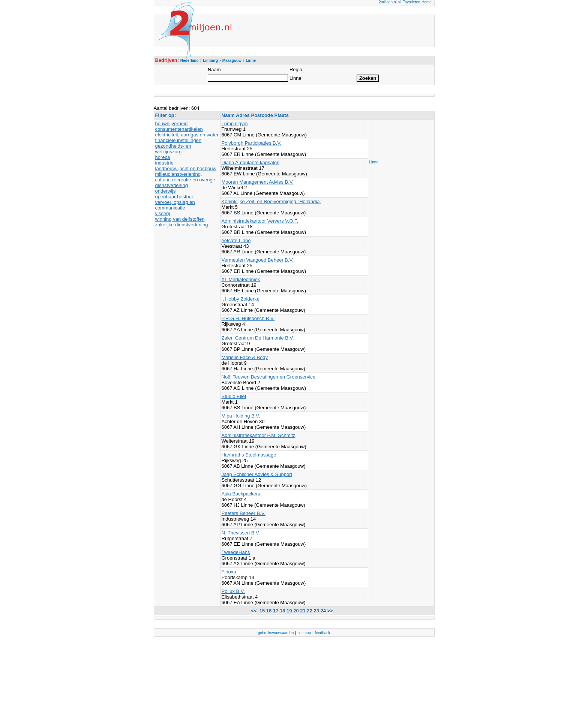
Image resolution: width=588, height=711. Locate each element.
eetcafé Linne (236, 240)
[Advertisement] (399, 138)
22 (309, 611)
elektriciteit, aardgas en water (187, 135)
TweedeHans (236, 552)
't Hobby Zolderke (241, 299)
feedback (323, 633)
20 (296, 611)
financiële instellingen (178, 140)
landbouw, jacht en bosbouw (186, 168)
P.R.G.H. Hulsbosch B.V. (248, 318)
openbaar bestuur (174, 197)
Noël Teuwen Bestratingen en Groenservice (269, 377)
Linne (374, 162)
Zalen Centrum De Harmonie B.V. (258, 338)
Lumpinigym (235, 123)
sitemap (304, 633)
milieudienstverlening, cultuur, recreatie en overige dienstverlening (185, 180)
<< (254, 611)
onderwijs (166, 191)
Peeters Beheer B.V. (244, 513)
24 (323, 611)
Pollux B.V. (233, 591)
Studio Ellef (234, 396)
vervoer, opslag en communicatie (175, 205)
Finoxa (229, 572)
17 (276, 611)
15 (262, 611)
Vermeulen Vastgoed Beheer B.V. (258, 260)
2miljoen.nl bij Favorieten (400, 2)
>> (330, 611)
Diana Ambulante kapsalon (251, 162)
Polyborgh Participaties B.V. (252, 143)
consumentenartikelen (179, 129)
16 (269, 611)
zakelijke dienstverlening (182, 225)
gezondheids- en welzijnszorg (173, 149)
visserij (163, 213)
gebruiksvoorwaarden (276, 633)
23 (316, 611)
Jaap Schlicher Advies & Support (257, 474)
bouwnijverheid (172, 123)
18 (282, 611)
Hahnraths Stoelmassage (249, 455)
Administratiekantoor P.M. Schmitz (259, 435)
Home (427, 2)
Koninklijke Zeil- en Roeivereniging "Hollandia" (271, 201)
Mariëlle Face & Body (245, 357)
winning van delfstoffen (180, 219)
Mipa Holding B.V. (241, 416)
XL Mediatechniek (241, 279)
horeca (163, 157)
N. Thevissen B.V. (241, 533)
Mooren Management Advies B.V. (258, 182)
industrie (164, 163)
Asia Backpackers (241, 494)
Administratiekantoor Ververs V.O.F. (260, 221)
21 (303, 611)
